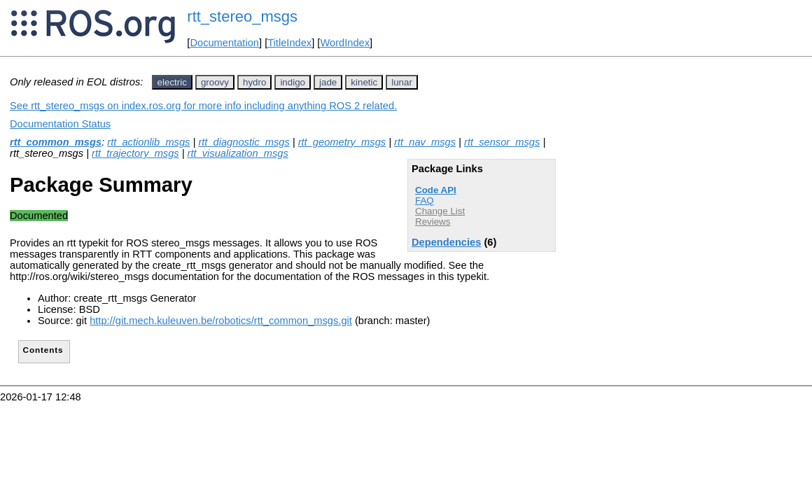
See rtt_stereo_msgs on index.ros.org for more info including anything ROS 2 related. (203, 106)
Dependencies (446, 242)
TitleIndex (289, 43)
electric (172, 82)
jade (328, 82)
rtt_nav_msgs (425, 142)
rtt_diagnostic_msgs (244, 142)
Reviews (433, 222)
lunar (402, 82)
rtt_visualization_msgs (238, 153)
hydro (254, 82)
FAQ (425, 201)
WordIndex (345, 43)
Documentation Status (60, 124)
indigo (293, 82)
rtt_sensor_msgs (502, 142)
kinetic (364, 82)
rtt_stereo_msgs (242, 16)
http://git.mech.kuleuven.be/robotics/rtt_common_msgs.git (221, 321)
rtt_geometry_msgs (342, 142)
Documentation (224, 43)
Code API (436, 190)
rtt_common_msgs (56, 142)
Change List (440, 211)
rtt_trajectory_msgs (135, 153)
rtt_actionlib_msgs (148, 142)
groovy (215, 82)
